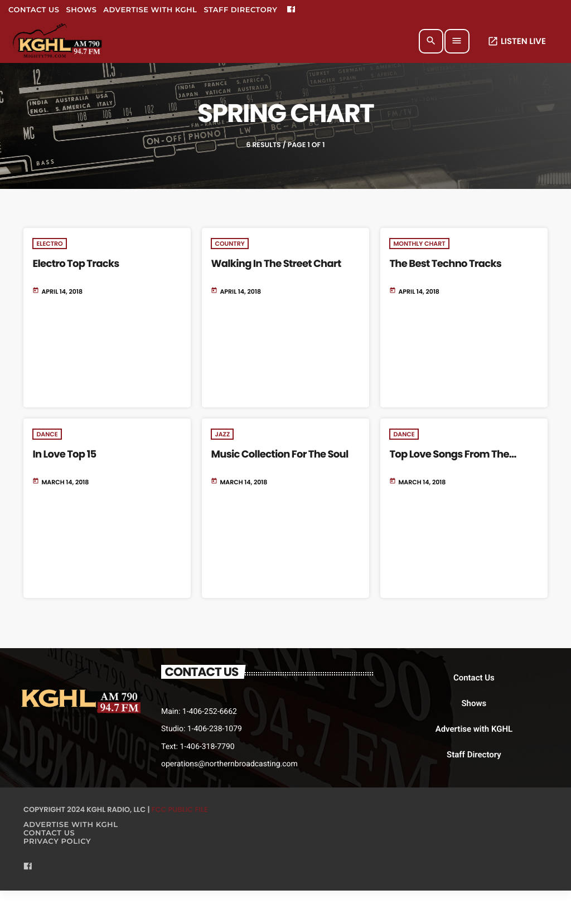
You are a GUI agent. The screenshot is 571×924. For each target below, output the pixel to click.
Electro (49, 244)
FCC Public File (180, 809)
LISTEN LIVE (517, 42)
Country (229, 244)
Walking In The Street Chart (276, 264)
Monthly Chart (419, 244)
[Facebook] (291, 10)
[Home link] (58, 41)
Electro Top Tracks (76, 264)
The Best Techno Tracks (445, 264)
